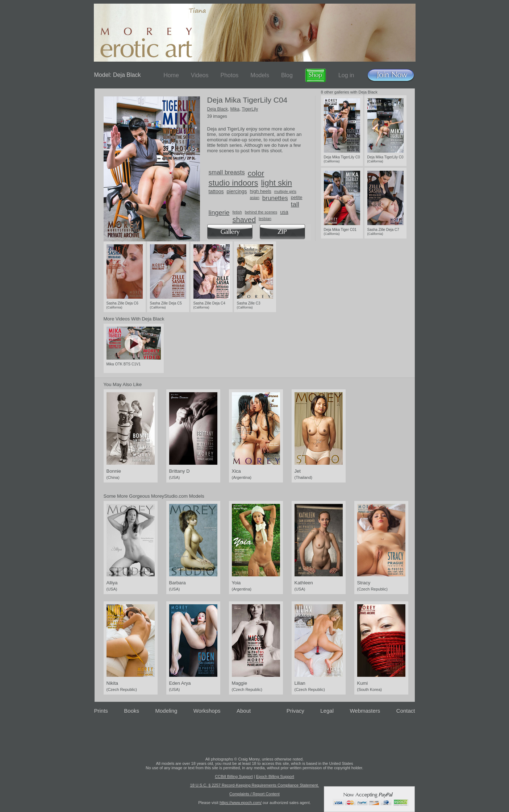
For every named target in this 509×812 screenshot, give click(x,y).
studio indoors (233, 183)
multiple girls (285, 191)
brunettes (275, 198)
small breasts (227, 172)
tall (295, 204)
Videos (200, 75)
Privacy (295, 711)
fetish (237, 212)
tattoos (216, 191)
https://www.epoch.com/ (241, 803)
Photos (229, 75)
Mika (235, 109)
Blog (287, 75)
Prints (101, 711)
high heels (261, 191)
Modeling (166, 711)
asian (255, 198)
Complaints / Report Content (254, 794)
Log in (346, 75)
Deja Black (218, 109)
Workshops (207, 711)
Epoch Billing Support (275, 776)
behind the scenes (261, 212)
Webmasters (365, 711)
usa (284, 212)
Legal (327, 711)
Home (171, 75)
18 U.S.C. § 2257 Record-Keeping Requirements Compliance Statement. (255, 785)
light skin (276, 183)
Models (260, 75)
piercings (237, 191)
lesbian (265, 219)
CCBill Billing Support (234, 776)
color (256, 173)
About (244, 711)
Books (132, 711)
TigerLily (250, 109)
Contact (406, 711)
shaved (244, 220)
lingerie (219, 213)
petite (297, 197)
